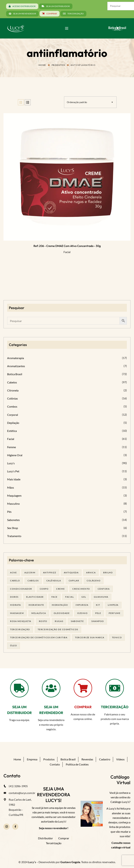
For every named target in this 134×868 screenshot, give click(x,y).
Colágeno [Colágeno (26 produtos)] (94, 581)
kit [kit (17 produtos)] (98, 605)
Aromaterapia (16, 358)
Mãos (11, 487)
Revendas (87, 759)
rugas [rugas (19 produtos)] (59, 621)
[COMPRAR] (83, 688)
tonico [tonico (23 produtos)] (117, 637)
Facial (67, 252)
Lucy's (11, 463)
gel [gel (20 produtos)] (84, 597)
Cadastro (105, 759)
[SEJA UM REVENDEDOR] (51, 688)
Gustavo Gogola (70, 862)
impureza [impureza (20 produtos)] (82, 605)
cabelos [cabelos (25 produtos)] (33, 581)
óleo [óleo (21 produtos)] (14, 645)
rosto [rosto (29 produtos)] (43, 621)
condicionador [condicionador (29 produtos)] (21, 589)
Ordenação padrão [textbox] (77, 102)
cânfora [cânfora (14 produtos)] (104, 589)
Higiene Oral (15, 455)
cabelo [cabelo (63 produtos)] (15, 581)
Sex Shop (13, 528)
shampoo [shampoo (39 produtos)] (98, 621)
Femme (12, 447)
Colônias (12, 398)
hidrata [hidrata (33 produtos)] (16, 605)
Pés (9, 512)
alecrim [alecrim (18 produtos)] (30, 573)
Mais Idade (14, 479)
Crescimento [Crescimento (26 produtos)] (81, 589)
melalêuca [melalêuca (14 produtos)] (39, 613)
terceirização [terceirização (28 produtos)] (20, 629)
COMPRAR (83, 707)
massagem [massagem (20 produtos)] (17, 613)
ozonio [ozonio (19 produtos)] (82, 613)
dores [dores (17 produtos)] (14, 597)
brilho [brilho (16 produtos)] (108, 573)
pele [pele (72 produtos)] (98, 613)
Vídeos (120, 759)
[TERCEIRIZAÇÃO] (115, 688)
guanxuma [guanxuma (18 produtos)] (101, 597)
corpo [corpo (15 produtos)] (44, 589)
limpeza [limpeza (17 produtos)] (113, 605)
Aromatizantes (16, 366)
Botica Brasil (15, 374)
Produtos (58, 65)
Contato (55, 764)
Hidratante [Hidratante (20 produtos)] (36, 605)
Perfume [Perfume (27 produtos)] (115, 613)
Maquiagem (14, 496)
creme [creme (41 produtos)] (60, 589)
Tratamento (14, 536)
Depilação (13, 423)
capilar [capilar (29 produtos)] (74, 581)
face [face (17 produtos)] (55, 597)
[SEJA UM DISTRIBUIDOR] (19, 688)
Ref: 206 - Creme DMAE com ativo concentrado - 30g (67, 246)
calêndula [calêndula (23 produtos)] (54, 581)
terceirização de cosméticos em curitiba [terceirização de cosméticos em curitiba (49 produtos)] (39, 637)
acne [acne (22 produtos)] (13, 573)
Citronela (13, 390)
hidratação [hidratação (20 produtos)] (60, 605)
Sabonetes (13, 520)
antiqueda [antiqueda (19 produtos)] (71, 573)
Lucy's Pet (13, 471)
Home (42, 65)
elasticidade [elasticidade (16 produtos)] (35, 597)
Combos (12, 406)
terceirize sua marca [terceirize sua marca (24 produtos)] (90, 637)
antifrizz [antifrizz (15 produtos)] (50, 573)
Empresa (32, 759)
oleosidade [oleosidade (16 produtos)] (62, 613)
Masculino (13, 504)
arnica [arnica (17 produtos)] (91, 573)
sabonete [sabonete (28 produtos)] (77, 621)
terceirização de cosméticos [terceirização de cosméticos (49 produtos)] (58, 629)
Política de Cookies (77, 764)
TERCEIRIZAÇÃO (115, 707)
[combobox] (90, 102)
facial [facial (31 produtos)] (70, 597)
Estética (12, 431)
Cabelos (12, 382)
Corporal (13, 415)
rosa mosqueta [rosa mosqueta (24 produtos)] (21, 621)
